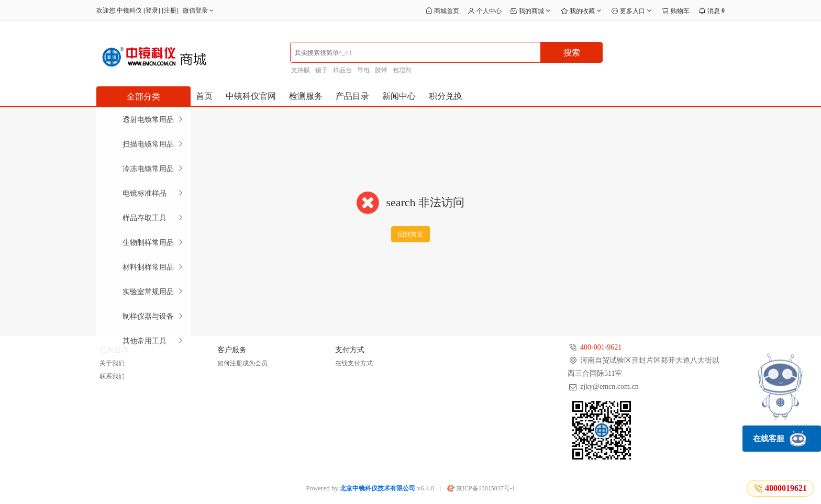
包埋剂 (402, 70)
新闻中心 (399, 96)
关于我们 (112, 363)
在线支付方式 (354, 363)
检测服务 (306, 96)
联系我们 (112, 376)
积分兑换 (446, 96)
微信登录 (199, 10)
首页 (204, 96)
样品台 (342, 70)
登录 (152, 10)
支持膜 (301, 70)
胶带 (381, 70)
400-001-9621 (601, 347)
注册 (170, 10)
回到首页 (410, 234)
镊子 (321, 70)
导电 (363, 70)
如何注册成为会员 (242, 363)
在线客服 (780, 439)
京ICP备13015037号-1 (481, 488)
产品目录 (352, 96)
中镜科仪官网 (251, 96)
